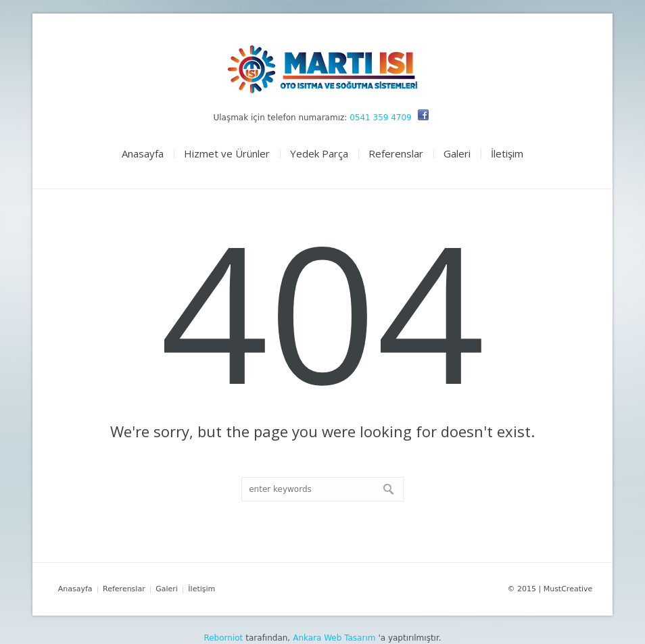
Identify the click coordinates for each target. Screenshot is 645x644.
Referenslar (124, 589)
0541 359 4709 (381, 118)
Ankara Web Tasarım (334, 638)
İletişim (201, 589)
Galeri (167, 589)
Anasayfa (75, 589)
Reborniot (223, 638)
